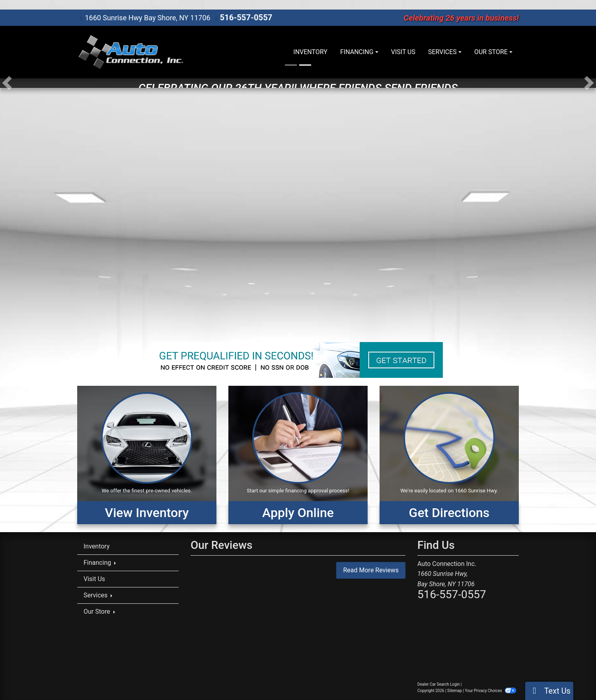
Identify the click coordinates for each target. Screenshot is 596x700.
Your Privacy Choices (490, 690)
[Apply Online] (298, 455)
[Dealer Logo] (130, 52)
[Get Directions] (449, 455)
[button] (7, 83)
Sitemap (455, 690)
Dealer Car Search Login (439, 684)
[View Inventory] (147, 455)
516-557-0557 (243, 17)
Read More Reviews (371, 570)
